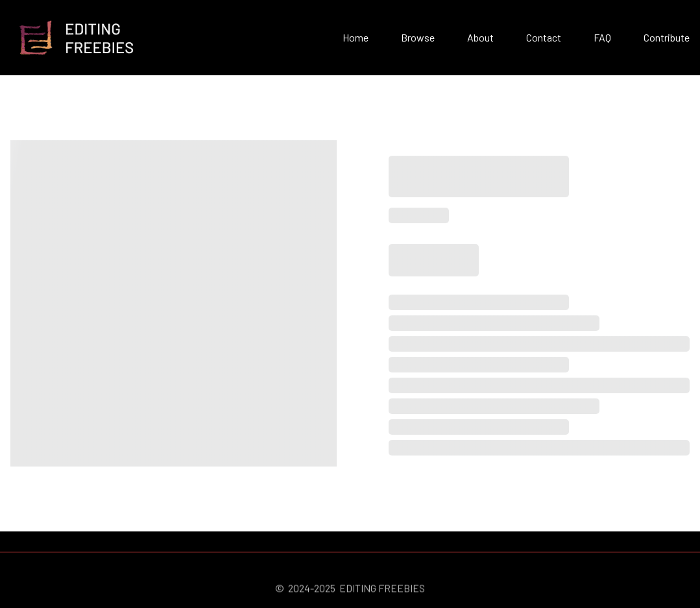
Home (356, 37)
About (480, 37)
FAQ (602, 37)
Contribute (667, 37)
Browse (418, 37)
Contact (544, 37)
